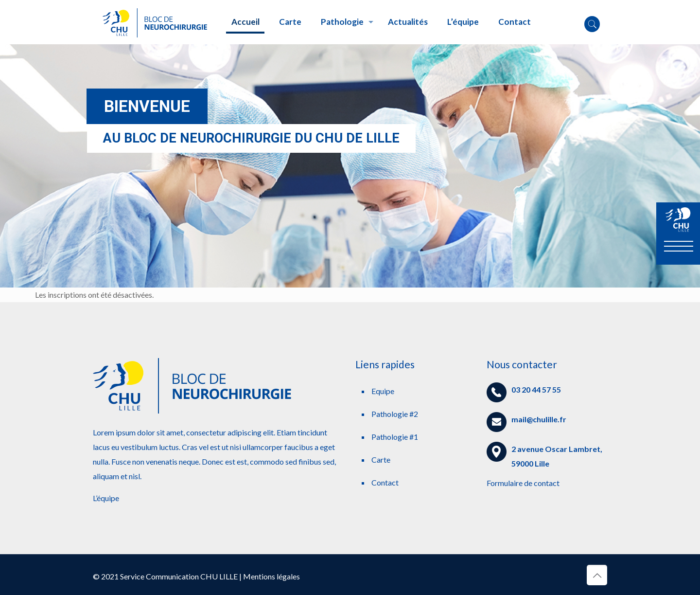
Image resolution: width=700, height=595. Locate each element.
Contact (385, 482)
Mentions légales (271, 576)
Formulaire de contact (523, 483)
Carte (381, 460)
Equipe (383, 391)
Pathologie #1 (395, 437)
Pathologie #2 (395, 414)
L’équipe (106, 498)
